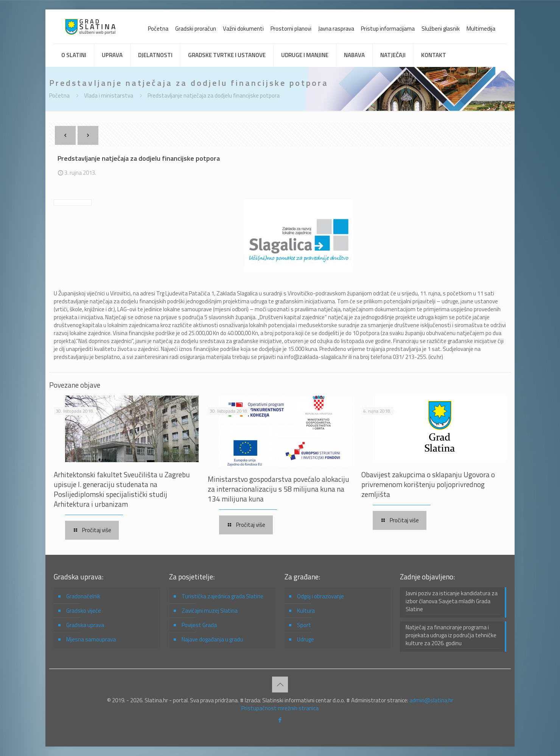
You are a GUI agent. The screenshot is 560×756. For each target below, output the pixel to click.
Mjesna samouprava (91, 639)
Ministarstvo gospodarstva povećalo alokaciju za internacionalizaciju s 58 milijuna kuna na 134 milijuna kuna (278, 489)
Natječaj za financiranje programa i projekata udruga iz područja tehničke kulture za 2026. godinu (451, 635)
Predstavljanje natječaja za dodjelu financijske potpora (214, 95)
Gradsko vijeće (84, 611)
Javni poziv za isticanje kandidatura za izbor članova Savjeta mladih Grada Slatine (452, 601)
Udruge (306, 639)
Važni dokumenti (243, 29)
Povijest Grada (199, 625)
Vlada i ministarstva (109, 95)
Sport (304, 625)
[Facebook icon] (280, 720)
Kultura (306, 611)
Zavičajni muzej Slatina (210, 611)
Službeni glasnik (441, 29)
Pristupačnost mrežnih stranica (280, 708)
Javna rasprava (336, 29)
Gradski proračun (196, 29)
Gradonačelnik (83, 596)
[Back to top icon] (280, 685)
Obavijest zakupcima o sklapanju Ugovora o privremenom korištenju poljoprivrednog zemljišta (428, 484)
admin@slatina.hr (431, 700)
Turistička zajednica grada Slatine (222, 596)
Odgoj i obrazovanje (320, 596)
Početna (158, 29)
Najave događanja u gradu (212, 639)
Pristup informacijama (388, 29)
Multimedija (481, 29)
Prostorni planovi (291, 29)
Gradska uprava (85, 625)
